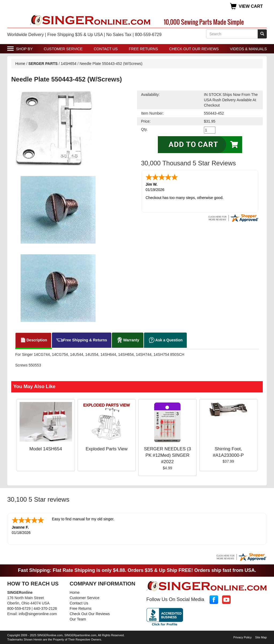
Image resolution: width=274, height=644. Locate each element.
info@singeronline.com (38, 613)
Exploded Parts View (107, 449)
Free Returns (144, 49)
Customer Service (63, 49)
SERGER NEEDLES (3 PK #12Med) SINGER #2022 (168, 455)
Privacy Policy (242, 637)
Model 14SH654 (46, 449)
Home (20, 64)
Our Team (78, 619)
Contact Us (106, 49)
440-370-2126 (45, 608)
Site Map (261, 637)
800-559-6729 (19, 608)
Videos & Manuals (248, 49)
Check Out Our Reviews (194, 49)
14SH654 (68, 64)
